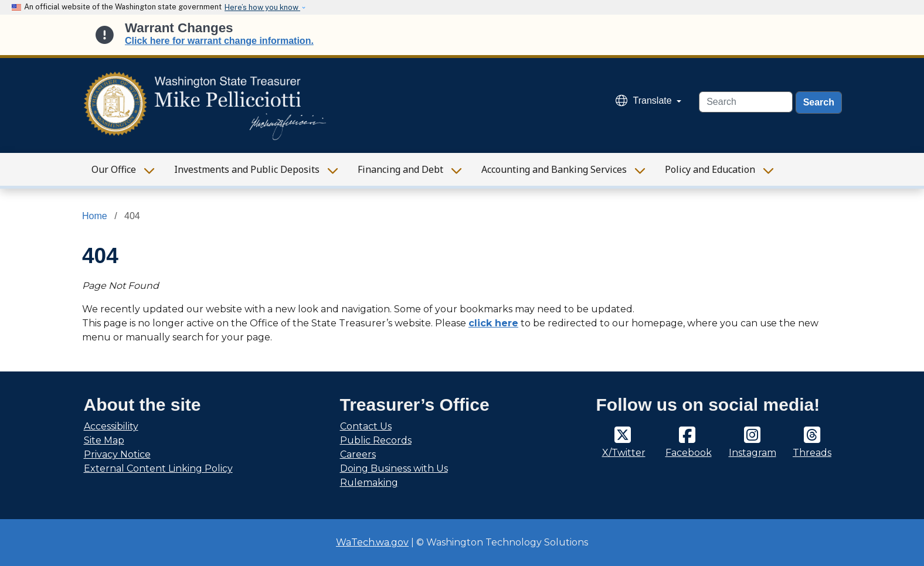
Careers (358, 454)
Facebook (689, 453)
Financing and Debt (400, 169)
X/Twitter (624, 453)
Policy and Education (710, 169)
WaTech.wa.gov (372, 542)
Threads (812, 453)
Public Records (376, 440)
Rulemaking (369, 483)
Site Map (104, 440)
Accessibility (111, 426)
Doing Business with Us (394, 468)
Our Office (114, 169)
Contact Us (366, 426)
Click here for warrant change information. (219, 41)
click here (493, 323)
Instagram (753, 453)
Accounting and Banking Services (554, 169)
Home (95, 216)
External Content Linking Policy (158, 468)
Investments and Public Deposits (247, 169)
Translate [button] (645, 100)
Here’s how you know (262, 7)
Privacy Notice (117, 454)
